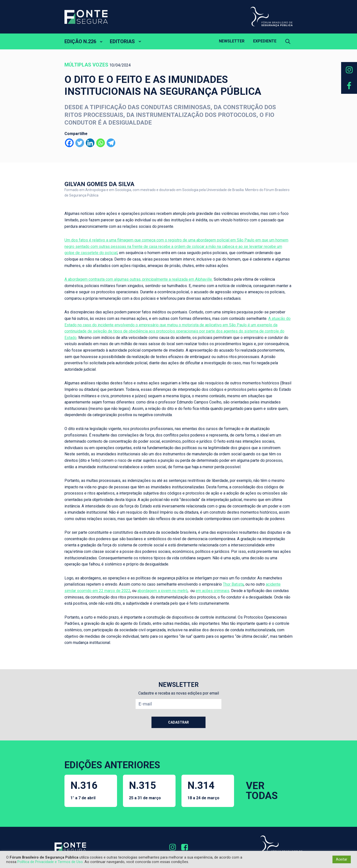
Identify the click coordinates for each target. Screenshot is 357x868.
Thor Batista (233, 584)
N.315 (145, 790)
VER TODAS (262, 791)
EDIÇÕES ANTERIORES (112, 765)
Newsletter (232, 41)
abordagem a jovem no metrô (163, 591)
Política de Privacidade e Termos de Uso (50, 862)
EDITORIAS (122, 41)
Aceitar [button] (342, 859)
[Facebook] (69, 143)
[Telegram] (111, 143)
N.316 (84, 790)
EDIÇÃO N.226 (80, 41)
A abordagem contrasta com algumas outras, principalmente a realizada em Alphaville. (139, 279)
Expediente (265, 41)
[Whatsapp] (101, 143)
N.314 (203, 790)
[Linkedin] (90, 143)
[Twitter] (80, 143)
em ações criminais (212, 591)
